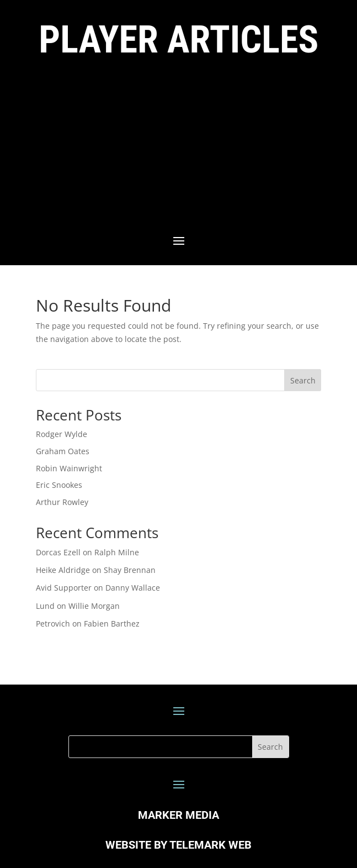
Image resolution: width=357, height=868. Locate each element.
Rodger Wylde (62, 434)
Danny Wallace (133, 588)
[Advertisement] (178, 148)
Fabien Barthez (112, 624)
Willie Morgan (94, 606)
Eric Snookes (59, 485)
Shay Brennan (130, 570)
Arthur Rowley (62, 502)
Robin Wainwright (69, 468)
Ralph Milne (117, 552)
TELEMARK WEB (211, 845)
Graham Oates (63, 451)
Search (303, 380)
